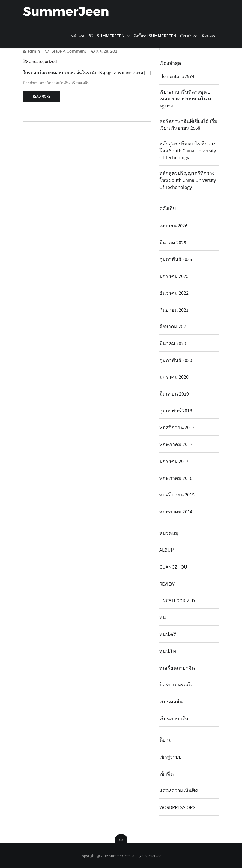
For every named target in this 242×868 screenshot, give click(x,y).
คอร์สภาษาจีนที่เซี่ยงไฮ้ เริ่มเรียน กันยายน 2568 (188, 125)
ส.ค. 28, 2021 (105, 51)
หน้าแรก (78, 36)
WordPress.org (177, 808)
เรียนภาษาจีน (174, 719)
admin (31, 51)
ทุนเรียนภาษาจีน (177, 668)
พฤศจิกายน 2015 (177, 495)
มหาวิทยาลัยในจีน (55, 83)
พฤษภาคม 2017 (176, 444)
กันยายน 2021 (174, 310)
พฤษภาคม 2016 (176, 478)
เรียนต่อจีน (81, 83)
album (167, 550)
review (167, 584)
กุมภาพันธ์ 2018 (176, 411)
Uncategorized (43, 62)
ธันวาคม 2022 (174, 293)
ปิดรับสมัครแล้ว (176, 685)
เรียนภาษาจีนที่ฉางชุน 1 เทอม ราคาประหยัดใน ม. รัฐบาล (186, 99)
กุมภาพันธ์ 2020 (176, 361)
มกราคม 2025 (174, 276)
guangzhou (173, 567)
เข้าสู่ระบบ (170, 757)
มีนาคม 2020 (173, 344)
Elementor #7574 (177, 76)
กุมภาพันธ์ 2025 (176, 259)
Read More (41, 96)
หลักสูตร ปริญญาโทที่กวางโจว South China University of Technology (188, 151)
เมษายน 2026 (173, 226)
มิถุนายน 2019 (174, 394)
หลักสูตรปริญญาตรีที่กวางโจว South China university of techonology (188, 180)
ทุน (163, 618)
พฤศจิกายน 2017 (177, 428)
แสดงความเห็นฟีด (179, 791)
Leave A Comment (66, 51)
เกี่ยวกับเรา (189, 36)
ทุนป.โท (168, 651)
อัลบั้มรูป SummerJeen (155, 36)
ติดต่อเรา (210, 36)
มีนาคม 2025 (173, 243)
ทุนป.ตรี (168, 635)
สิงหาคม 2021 (174, 327)
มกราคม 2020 (174, 377)
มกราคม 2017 (174, 461)
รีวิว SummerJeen (107, 36)
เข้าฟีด (167, 774)
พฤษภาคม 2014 (176, 512)
